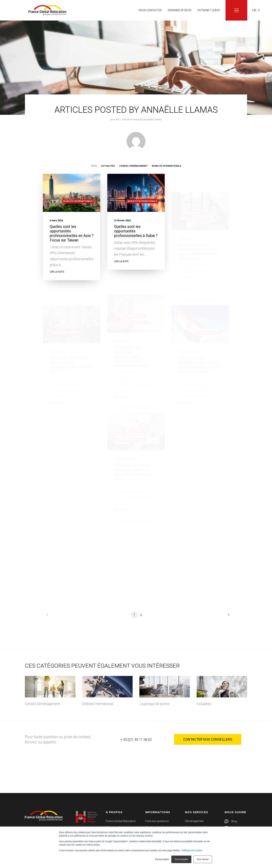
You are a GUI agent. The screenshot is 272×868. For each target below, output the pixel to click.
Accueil (115, 100)
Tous (94, 166)
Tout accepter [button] (181, 859)
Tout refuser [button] (203, 859)
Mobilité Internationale (167, 166)
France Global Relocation (121, 821)
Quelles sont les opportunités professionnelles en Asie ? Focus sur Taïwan (72, 252)
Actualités (108, 166)
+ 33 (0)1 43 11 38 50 (136, 739)
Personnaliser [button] (162, 859)
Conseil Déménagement (133, 166)
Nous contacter (150, 10)
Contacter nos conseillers (208, 739)
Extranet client (209, 10)
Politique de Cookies (192, 850)
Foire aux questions (157, 821)
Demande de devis (180, 10)
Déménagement (194, 821)
